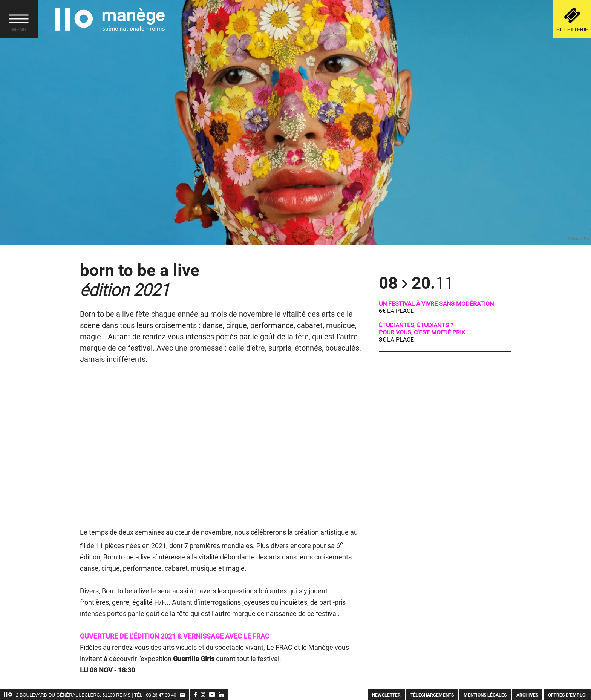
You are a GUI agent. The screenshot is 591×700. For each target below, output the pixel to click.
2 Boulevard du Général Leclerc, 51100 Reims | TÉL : (81, 695)
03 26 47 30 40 (161, 695)
